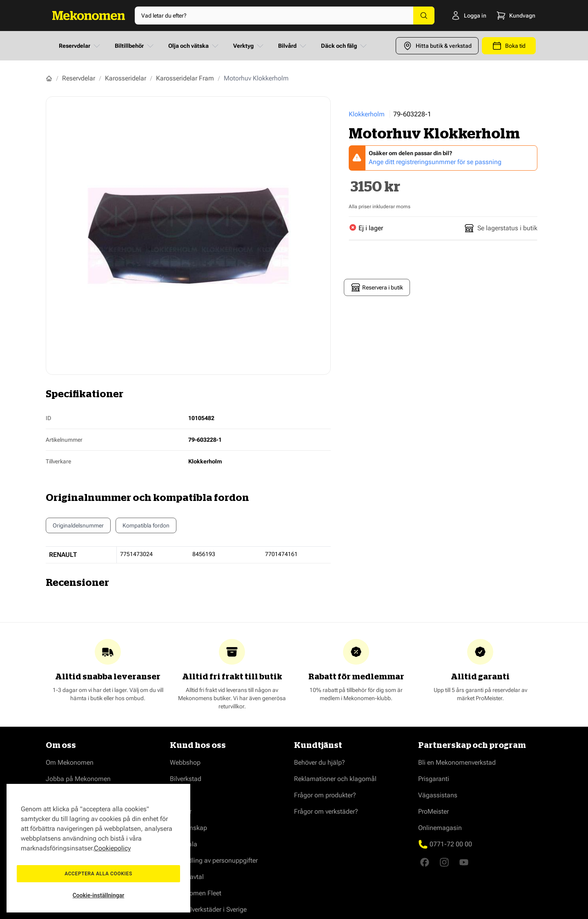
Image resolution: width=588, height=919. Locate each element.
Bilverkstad (186, 779)
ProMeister (433, 811)
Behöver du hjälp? (320, 762)
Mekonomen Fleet (196, 893)
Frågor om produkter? (325, 795)
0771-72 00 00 (451, 844)
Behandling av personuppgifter (214, 860)
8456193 (204, 554)
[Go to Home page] (89, 16)
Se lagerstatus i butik (501, 228)
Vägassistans (438, 795)
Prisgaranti (434, 779)
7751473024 (136, 554)
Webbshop (185, 762)
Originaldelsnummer (78, 525)
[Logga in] (456, 16)
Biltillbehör (135, 46)
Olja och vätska (194, 46)
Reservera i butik (377, 287)
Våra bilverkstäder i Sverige (208, 909)
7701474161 (281, 554)
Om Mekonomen (70, 762)
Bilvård (293, 46)
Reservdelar (80, 46)
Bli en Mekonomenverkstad (457, 762)
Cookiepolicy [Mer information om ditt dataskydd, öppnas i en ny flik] (112, 848)
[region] (98, 848)
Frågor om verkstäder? (326, 811)
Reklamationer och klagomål (335, 779)
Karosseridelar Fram (185, 78)
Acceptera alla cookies (98, 874)
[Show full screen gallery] (188, 236)
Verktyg (249, 46)
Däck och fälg (345, 46)
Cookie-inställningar (99, 895)
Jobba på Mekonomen (78, 779)
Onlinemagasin (440, 828)
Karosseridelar (126, 78)
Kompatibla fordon (146, 527)
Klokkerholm (367, 114)
